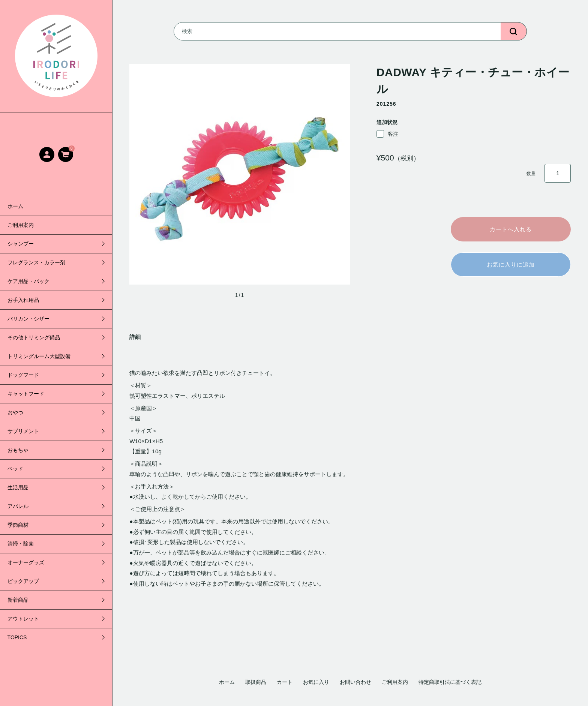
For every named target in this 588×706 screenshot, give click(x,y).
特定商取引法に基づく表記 (450, 682)
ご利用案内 (21, 225)
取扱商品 (256, 682)
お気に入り (316, 682)
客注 (387, 134)
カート (285, 682)
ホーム (15, 206)
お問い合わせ (355, 682)
